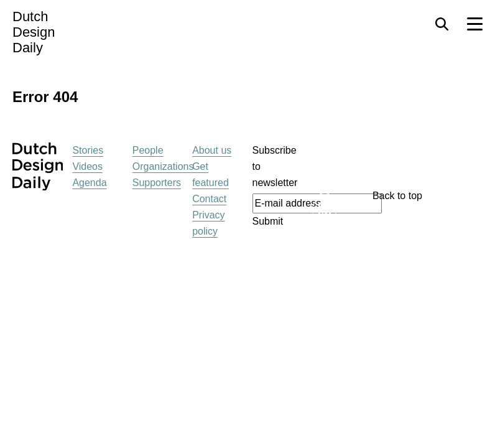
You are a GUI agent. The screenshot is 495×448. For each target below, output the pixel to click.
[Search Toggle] (442, 24)
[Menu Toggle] (475, 24)
